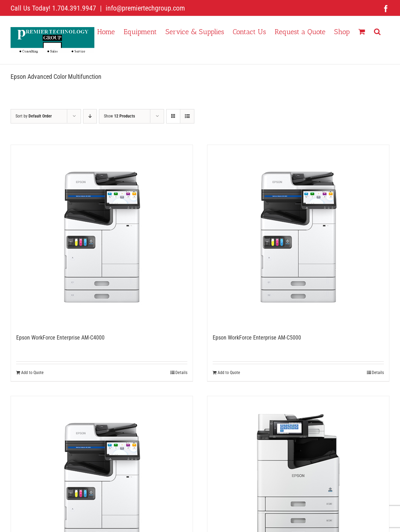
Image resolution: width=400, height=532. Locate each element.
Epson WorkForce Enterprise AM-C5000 (257, 338)
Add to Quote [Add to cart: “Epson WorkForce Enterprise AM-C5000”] (229, 373)
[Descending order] (90, 116)
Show (119, 116)
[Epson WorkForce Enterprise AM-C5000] (298, 236)
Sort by (34, 116)
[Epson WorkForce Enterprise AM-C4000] (102, 236)
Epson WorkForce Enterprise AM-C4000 (60, 338)
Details (181, 373)
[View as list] (187, 116)
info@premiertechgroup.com (144, 8)
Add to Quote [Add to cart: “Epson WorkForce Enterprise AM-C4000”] (32, 373)
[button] (377, 31)
